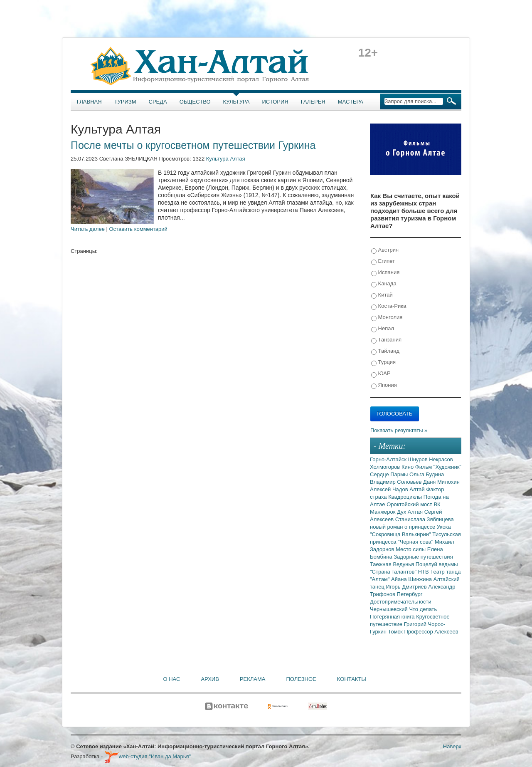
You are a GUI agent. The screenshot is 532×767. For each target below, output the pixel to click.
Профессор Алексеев (431, 632)
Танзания (386, 340)
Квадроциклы (406, 497)
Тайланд (385, 351)
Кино (408, 467)
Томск (396, 632)
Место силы (411, 549)
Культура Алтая (226, 159)
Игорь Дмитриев (407, 587)
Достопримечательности (401, 602)
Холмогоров (386, 467)
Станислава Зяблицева (425, 519)
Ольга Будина (427, 474)
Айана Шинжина (412, 579)
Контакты (352, 679)
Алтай (418, 489)
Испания (385, 273)
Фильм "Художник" (438, 467)
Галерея (313, 102)
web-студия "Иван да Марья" (148, 756)
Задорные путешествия (423, 557)
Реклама (253, 679)
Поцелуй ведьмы (437, 564)
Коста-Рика (389, 306)
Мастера (351, 102)
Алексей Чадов (390, 489)
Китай (382, 295)
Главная (89, 102)
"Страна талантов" (394, 572)
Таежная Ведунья (393, 564)
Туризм (125, 102)
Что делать (423, 609)
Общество (195, 102)
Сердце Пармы (390, 474)
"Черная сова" (416, 542)
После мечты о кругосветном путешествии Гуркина (193, 145)
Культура (236, 102)
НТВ (424, 572)
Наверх (452, 746)
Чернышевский (389, 609)
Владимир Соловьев (397, 482)
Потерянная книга (393, 617)
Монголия (387, 318)
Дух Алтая (411, 512)
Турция (383, 362)
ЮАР (381, 374)
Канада (384, 284)
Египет (383, 261)
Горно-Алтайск (389, 459)
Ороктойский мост (410, 504)
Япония (384, 385)
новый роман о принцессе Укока (410, 527)
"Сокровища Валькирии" (401, 534)
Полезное (301, 679)
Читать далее (88, 229)
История (275, 102)
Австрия (385, 250)
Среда (158, 102)
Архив (210, 679)
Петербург (410, 594)
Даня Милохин (441, 482)
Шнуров (419, 459)
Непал (383, 329)
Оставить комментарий (138, 229)
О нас (172, 679)
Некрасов (441, 459)
